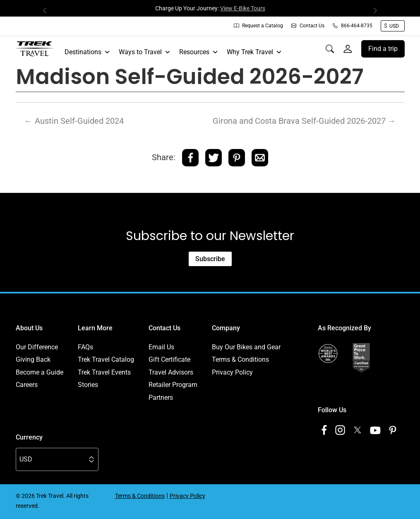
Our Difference (37, 347)
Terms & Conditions (240, 359)
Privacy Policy (232, 372)
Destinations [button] (88, 52)
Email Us (161, 347)
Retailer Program (173, 385)
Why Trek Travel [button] (254, 52)
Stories (88, 385)
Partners (161, 398)
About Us (29, 328)
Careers (27, 385)
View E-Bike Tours (243, 8)
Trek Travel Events (104, 372)
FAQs (85, 347)
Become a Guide (40, 372)
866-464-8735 (353, 26)
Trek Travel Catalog (106, 359)
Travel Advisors (171, 372)
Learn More (95, 328)
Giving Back (33, 359)
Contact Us (308, 26)
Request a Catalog (258, 26)
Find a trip (383, 49)
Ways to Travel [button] (145, 52)
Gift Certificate (169, 359)
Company (226, 328)
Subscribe (210, 259)
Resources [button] (199, 52)
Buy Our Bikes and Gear (246, 347)
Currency (29, 437)
